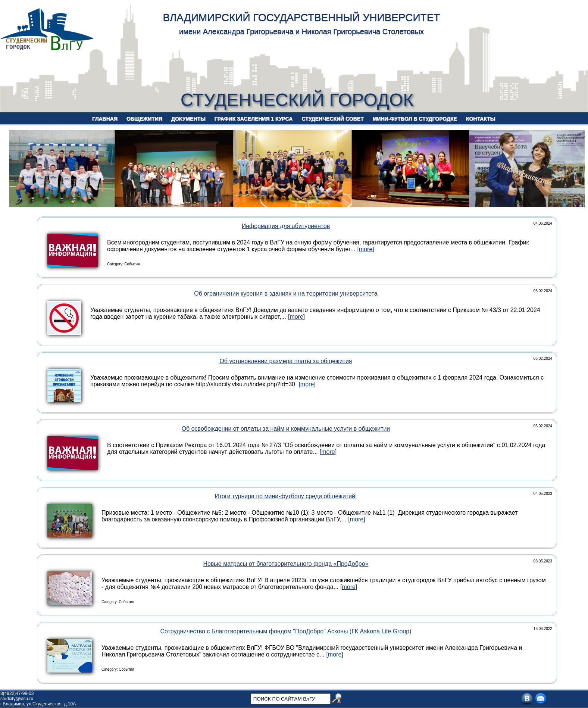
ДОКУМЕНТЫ (188, 119)
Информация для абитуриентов (286, 226)
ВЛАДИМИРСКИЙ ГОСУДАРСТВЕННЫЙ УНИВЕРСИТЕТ (302, 17)
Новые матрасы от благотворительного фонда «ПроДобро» (286, 564)
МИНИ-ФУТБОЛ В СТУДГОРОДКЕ (415, 119)
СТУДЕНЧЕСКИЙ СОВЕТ (332, 119)
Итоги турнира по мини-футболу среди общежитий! (286, 496)
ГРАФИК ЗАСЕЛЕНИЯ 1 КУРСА (254, 119)
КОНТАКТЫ (481, 119)
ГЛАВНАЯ (105, 119)
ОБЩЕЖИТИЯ (144, 119)
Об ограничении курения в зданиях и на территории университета (286, 294)
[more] (365, 249)
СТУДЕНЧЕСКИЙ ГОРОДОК (297, 100)
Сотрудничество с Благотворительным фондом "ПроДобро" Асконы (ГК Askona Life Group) (286, 631)
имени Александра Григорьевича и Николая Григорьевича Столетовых (301, 31)
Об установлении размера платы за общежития (286, 361)
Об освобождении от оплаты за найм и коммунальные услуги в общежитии (286, 429)
